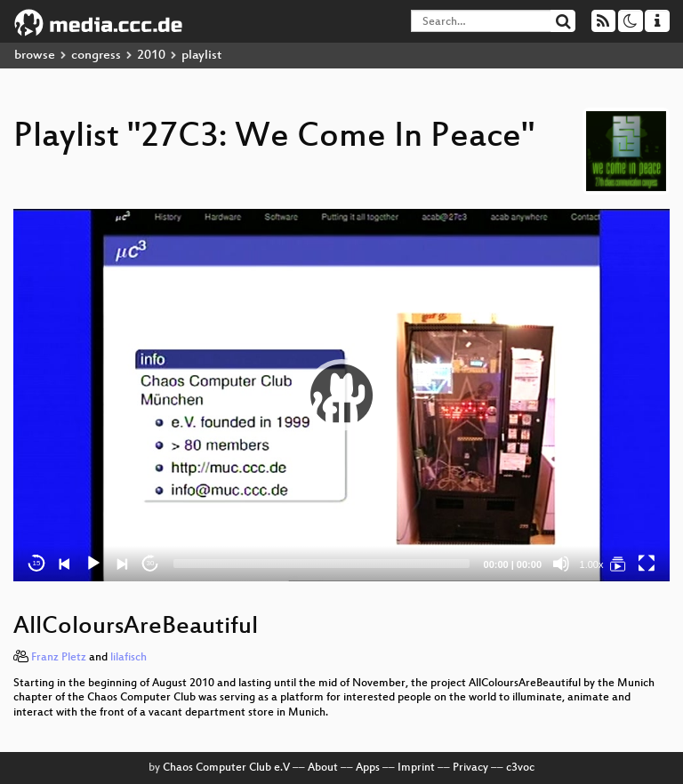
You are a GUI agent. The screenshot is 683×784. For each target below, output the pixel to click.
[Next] (122, 564)
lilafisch (129, 658)
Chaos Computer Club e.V (226, 768)
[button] (341, 395)
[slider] (321, 564)
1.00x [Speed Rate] (592, 564)
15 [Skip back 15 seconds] (37, 563)
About (323, 768)
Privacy (470, 768)
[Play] (93, 564)
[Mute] (561, 564)
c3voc (520, 768)
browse (35, 56)
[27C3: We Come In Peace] (618, 564)
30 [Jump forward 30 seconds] (151, 563)
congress (96, 56)
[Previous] (65, 564)
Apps (368, 768)
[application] (341, 395)
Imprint (416, 768)
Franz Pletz (59, 658)
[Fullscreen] (647, 564)
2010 (151, 56)
